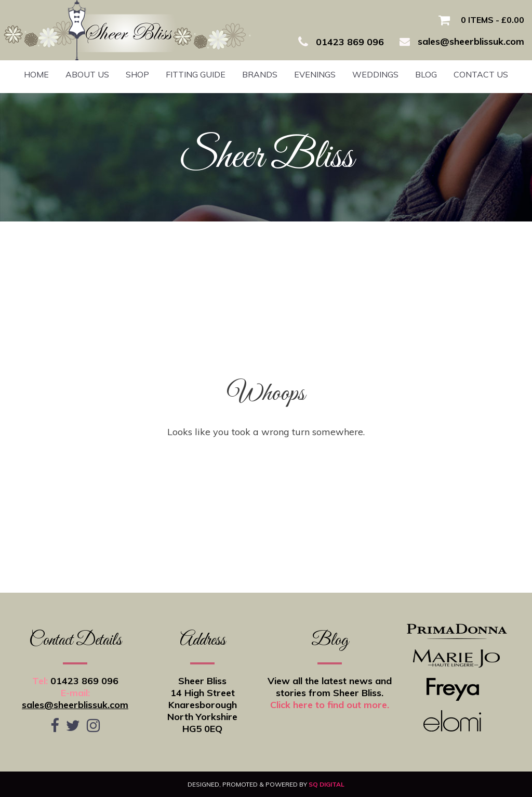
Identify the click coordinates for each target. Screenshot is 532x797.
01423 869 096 (84, 681)
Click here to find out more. (330, 705)
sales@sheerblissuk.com (75, 705)
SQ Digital (327, 784)
